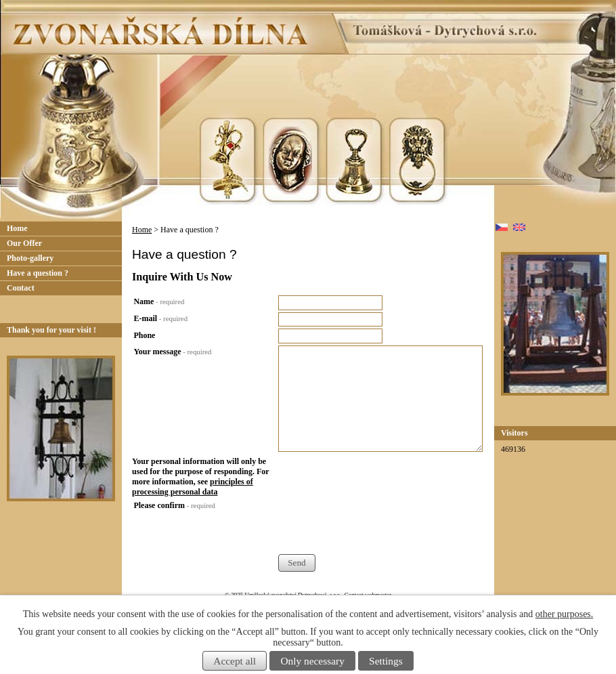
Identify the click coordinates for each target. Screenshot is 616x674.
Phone (144, 335)
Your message (172, 352)
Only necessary (312, 661)
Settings (386, 661)
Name (159, 301)
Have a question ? (38, 273)
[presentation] (381, 527)
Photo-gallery (30, 258)
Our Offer (24, 243)
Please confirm (174, 505)
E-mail (160, 318)
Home (142, 230)
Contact (21, 288)
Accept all (235, 661)
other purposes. (565, 614)
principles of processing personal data (193, 487)
